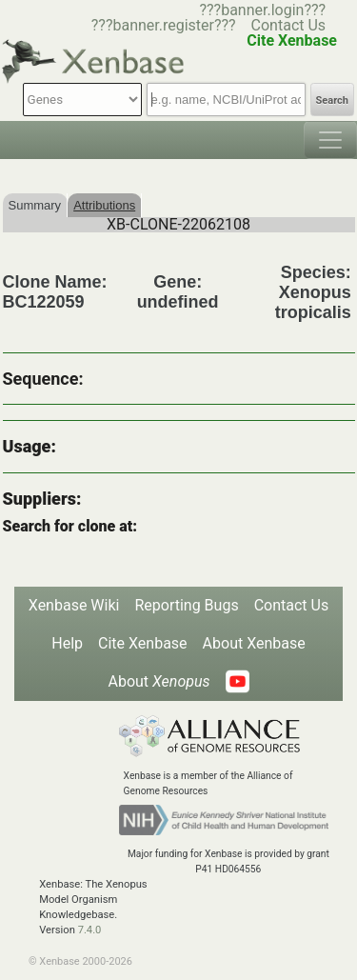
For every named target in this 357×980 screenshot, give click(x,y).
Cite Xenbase (143, 643)
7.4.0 (90, 930)
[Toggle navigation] (330, 140)
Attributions (104, 205)
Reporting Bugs (186, 605)
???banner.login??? (262, 10)
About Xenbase (254, 643)
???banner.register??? (164, 25)
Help (67, 643)
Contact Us (289, 25)
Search (332, 100)
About (159, 681)
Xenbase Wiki (74, 605)
